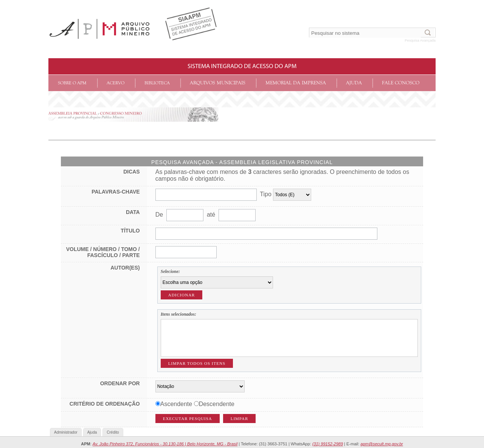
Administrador (66, 432)
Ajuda (354, 83)
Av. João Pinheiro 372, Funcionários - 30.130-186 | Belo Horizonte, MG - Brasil (165, 444)
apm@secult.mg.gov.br (382, 444)
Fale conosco (401, 83)
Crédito (113, 432)
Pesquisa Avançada (420, 40)
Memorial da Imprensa (296, 83)
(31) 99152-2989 (328, 444)
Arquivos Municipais (218, 83)
